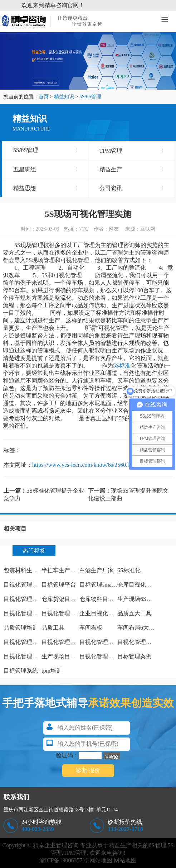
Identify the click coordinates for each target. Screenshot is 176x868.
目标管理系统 (21, 671)
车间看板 (91, 628)
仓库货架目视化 (62, 599)
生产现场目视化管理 (67, 656)
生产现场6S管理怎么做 (146, 599)
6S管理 (158, 845)
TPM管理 (133, 151)
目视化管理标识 (24, 599)
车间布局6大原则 (139, 628)
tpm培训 (52, 671)
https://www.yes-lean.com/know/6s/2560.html (85, 465)
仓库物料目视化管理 (105, 599)
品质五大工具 (135, 613)
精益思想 (47, 188)
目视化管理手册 (24, 656)
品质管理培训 (21, 628)
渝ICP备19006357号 (64, 860)
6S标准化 (129, 570)
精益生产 (133, 170)
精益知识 (64, 97)
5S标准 (122, 366)
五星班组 (47, 170)
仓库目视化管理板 (140, 585)
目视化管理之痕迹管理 (108, 642)
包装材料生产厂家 (26, 570)
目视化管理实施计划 (67, 642)
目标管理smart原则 (103, 585)
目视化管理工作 (62, 613)
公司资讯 (133, 188)
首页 (44, 97)
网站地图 (101, 860)
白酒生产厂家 (97, 570)
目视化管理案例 (99, 656)
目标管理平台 (59, 585)
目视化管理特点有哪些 (32, 642)
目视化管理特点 (24, 613)
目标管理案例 (135, 656)
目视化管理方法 (24, 585)
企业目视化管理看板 (105, 613)
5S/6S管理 (90, 97)
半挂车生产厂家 (62, 570)
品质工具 (53, 628)
